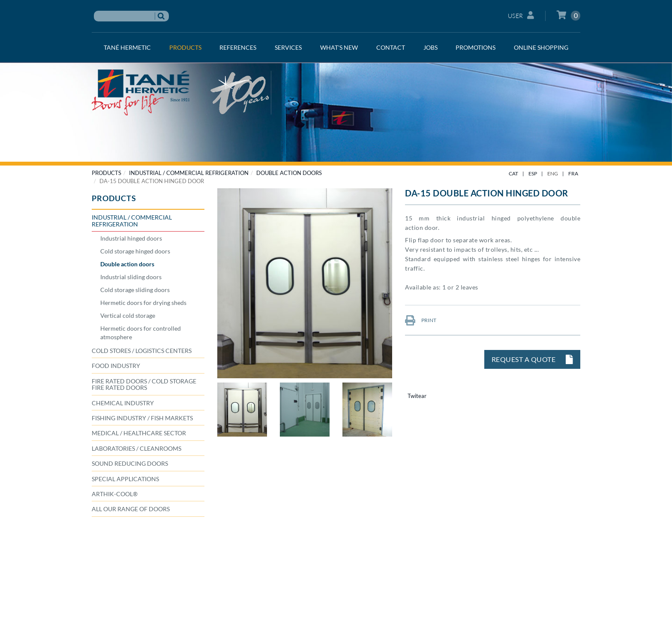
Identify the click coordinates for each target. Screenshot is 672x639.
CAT (513, 173)
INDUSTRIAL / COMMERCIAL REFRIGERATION (189, 173)
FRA (573, 173)
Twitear (417, 396)
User (521, 15)
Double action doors (289, 173)
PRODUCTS (106, 173)
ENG (553, 173)
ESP (533, 173)
